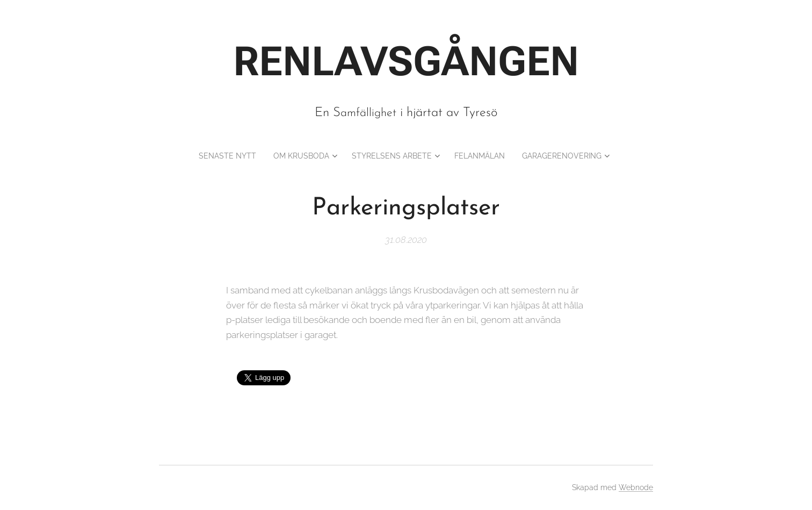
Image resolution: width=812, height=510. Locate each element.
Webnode (636, 487)
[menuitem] (215, 156)
